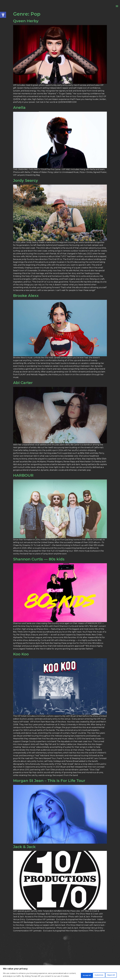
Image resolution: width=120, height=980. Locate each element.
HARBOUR (23, 482)
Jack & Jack (24, 854)
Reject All (93, 974)
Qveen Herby (26, 28)
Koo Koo (21, 661)
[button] (3, 15)
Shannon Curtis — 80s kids (39, 566)
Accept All (109, 974)
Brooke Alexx (26, 302)
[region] (60, 972)
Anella (19, 114)
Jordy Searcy (26, 187)
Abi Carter (23, 390)
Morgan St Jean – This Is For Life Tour (49, 787)
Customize (77, 974)
